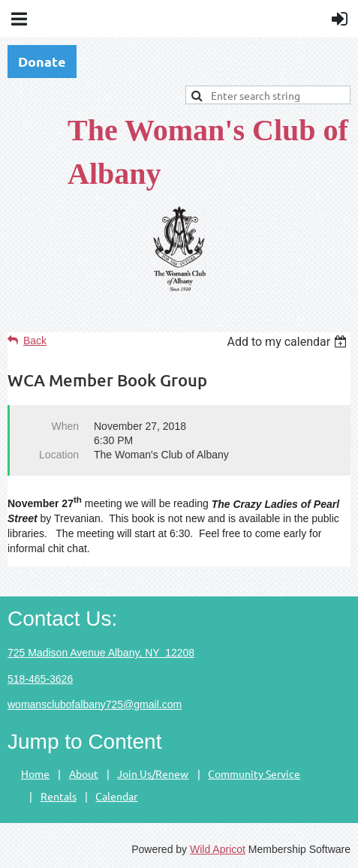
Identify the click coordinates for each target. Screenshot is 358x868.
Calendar (116, 796)
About (84, 773)
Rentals (59, 796)
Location (59, 455)
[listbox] (289, 342)
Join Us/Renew (153, 773)
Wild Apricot (218, 849)
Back (35, 341)
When (65, 426)
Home (35, 773)
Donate (42, 61)
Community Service (254, 773)
